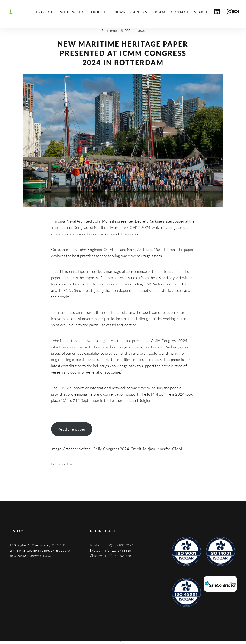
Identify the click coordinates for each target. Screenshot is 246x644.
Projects (45, 12)
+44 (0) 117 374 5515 (116, 550)
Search (202, 12)
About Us (99, 12)
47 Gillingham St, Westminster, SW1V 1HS (39, 545)
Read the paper (72, 429)
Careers (139, 12)
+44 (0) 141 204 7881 (118, 556)
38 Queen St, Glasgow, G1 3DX (31, 561)
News (120, 12)
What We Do (72, 12)
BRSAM (159, 12)
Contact (180, 12)
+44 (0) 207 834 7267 (117, 545)
